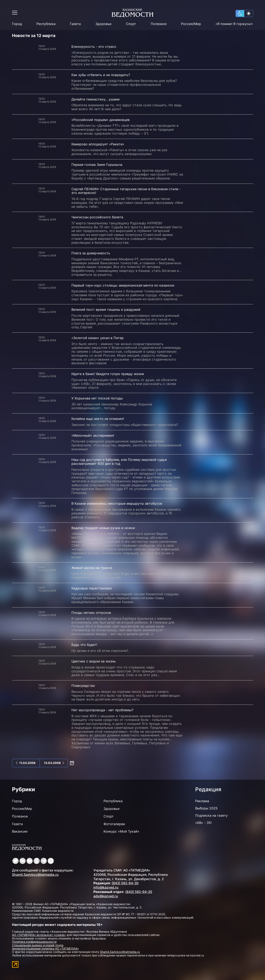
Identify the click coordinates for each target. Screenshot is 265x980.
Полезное (159, 24)
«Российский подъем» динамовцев (101, 120)
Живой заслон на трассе (92, 568)
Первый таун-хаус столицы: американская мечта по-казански (123, 285)
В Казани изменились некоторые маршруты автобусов (117, 503)
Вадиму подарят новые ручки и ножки (103, 528)
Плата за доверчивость (91, 253)
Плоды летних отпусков (91, 613)
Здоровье (103, 24)
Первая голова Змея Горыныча (97, 165)
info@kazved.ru (106, 887)
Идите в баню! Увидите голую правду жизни (108, 374)
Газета (75, 24)
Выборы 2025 (206, 808)
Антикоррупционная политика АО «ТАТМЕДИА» (45, 948)
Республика (46, 24)
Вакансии (20, 831)
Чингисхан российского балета (97, 217)
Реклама (202, 801)
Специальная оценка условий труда (38, 945)
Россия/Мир (191, 24)
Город (17, 24)
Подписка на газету (211, 815)
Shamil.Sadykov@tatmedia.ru (35, 875)
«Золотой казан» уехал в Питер (98, 338)
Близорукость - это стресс (94, 47)
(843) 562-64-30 (125, 883)
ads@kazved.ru (106, 896)
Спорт (131, 24)
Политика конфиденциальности (34, 942)
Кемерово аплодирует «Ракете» (98, 144)
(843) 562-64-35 (139, 892)
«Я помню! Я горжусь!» (234, 24)
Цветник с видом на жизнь (94, 661)
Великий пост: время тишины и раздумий (106, 310)
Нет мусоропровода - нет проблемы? (102, 710)
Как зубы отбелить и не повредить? (101, 75)
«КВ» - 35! (203, 823)
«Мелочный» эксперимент (93, 435)
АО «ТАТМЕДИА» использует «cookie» (39, 935)
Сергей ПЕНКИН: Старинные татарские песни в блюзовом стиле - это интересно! (126, 191)
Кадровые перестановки (92, 588)
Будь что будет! (84, 645)
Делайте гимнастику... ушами (96, 99)
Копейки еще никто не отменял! (98, 419)
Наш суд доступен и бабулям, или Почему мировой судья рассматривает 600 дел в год (119, 462)
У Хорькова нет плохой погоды (97, 398)
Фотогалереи (114, 824)
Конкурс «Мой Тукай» (121, 831)
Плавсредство (83, 686)
